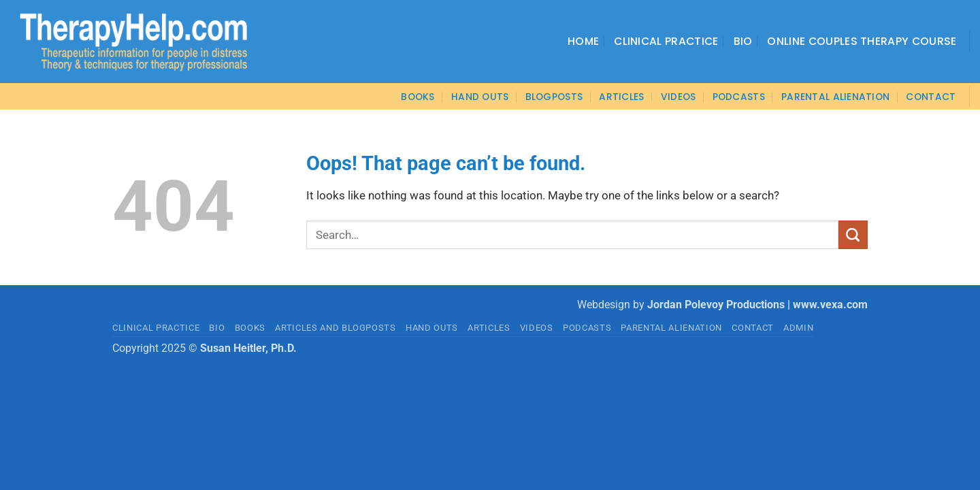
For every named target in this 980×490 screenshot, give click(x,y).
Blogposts (554, 97)
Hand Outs (480, 97)
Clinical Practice (666, 41)
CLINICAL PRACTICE (156, 328)
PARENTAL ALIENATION (671, 328)
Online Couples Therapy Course (862, 41)
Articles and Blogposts (336, 328)
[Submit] (853, 235)
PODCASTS (739, 97)
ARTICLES (621, 97)
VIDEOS (679, 97)
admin (798, 328)
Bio (743, 41)
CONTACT (931, 97)
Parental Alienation (835, 97)
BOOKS (418, 97)
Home (583, 41)
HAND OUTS (432, 328)
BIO (217, 328)
